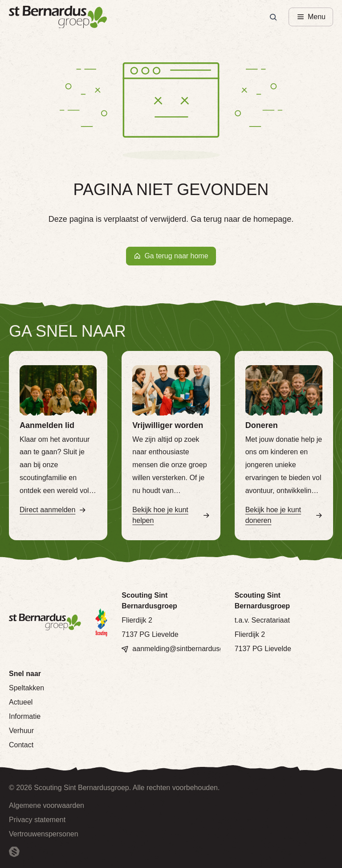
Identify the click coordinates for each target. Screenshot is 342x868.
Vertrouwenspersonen (44, 834)
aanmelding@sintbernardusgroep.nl (189, 649)
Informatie (25, 716)
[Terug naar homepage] (58, 17)
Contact (21, 745)
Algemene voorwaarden (47, 805)
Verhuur (21, 731)
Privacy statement (37, 820)
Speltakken (26, 688)
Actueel (21, 702)
